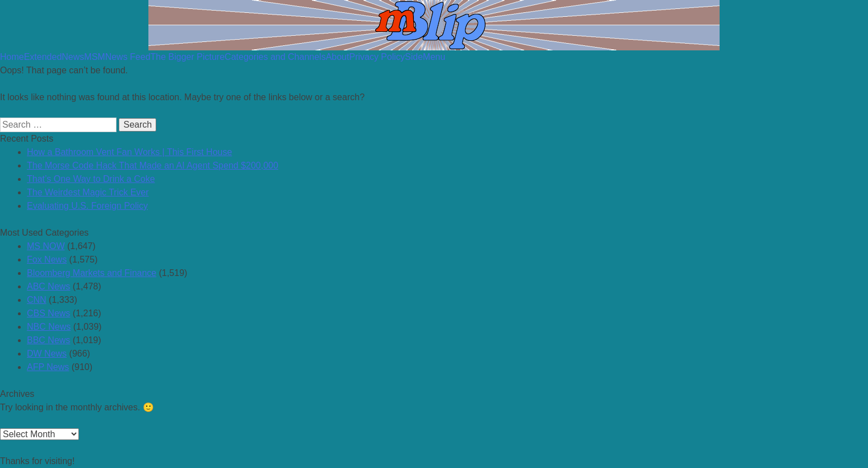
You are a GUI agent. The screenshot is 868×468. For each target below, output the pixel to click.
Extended (43, 57)
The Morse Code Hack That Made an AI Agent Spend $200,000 (153, 165)
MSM (94, 57)
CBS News (48, 313)
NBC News (49, 327)
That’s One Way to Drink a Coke (91, 179)
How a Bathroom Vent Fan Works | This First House (129, 152)
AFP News (48, 367)
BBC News (48, 340)
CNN (37, 300)
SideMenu (425, 57)
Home (12, 57)
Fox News (47, 259)
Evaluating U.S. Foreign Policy (87, 206)
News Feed (128, 57)
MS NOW (46, 246)
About (338, 57)
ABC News (48, 286)
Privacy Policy (377, 57)
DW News (47, 354)
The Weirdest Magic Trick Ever (88, 192)
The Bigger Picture (188, 57)
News (73, 57)
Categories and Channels (275, 57)
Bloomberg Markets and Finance (92, 273)
